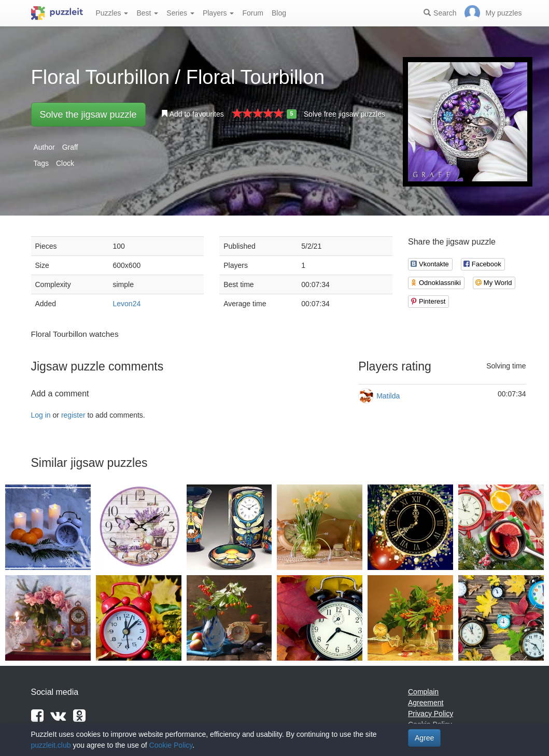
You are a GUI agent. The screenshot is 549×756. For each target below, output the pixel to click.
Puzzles (112, 13)
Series (180, 13)
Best (147, 13)
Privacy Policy (431, 714)
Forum (252, 13)
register (73, 415)
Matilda (388, 396)
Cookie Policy (171, 745)
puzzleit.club (51, 745)
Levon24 (127, 304)
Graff (70, 147)
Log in (41, 415)
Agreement (426, 703)
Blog (279, 13)
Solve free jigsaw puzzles (344, 114)
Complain (423, 692)
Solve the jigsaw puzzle (88, 115)
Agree (424, 738)
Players (219, 13)
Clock (65, 163)
